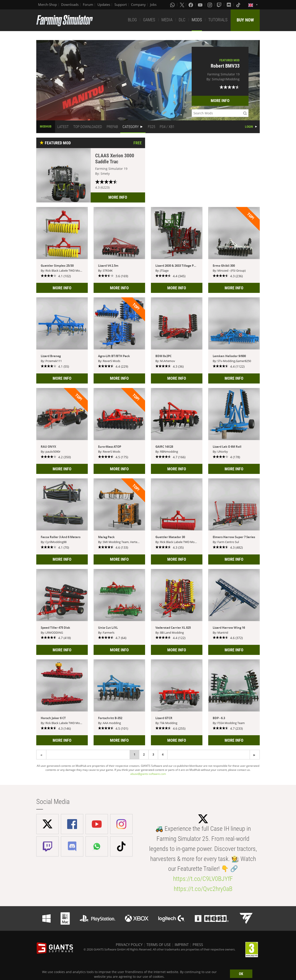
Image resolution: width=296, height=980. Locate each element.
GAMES (149, 20)
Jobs (153, 4)
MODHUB (46, 126)
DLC (182, 20)
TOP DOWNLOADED (88, 127)
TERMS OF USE (159, 945)
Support (121, 4)
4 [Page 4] (163, 754)
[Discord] (229, 5)
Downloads (70, 4)
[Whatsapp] (173, 5)
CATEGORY (131, 127)
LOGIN (249, 127)
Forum (88, 4)
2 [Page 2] (144, 754)
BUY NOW (245, 20)
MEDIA (167, 20)
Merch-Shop (47, 4)
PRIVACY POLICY (129, 945)
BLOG (132, 20)
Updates (104, 4)
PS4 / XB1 (167, 127)
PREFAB (112, 127)
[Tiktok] (239, 5)
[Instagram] (210, 5)
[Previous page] (255, 755)
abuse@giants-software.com (148, 774)
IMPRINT (182, 945)
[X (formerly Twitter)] (182, 5)
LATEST (63, 127)
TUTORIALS (218, 20)
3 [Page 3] (153, 754)
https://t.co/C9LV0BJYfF (203, 879)
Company (138, 4)
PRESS (198, 945)
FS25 (151, 127)
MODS (197, 20)
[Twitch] (220, 5)
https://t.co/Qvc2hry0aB (203, 889)
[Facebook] (191, 5)
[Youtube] (201, 5)
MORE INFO (220, 101)
